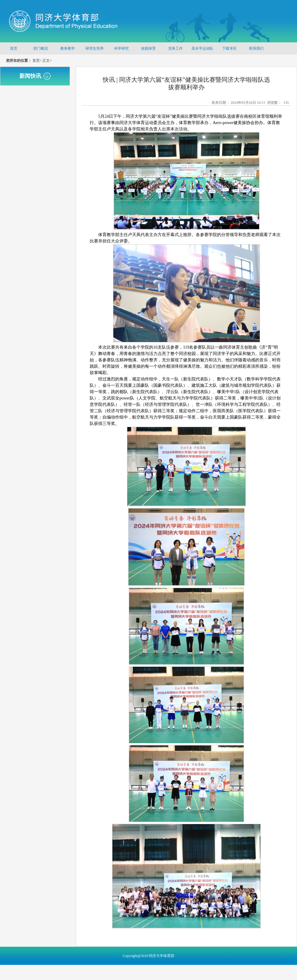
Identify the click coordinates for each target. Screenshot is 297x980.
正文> (47, 61)
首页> (37, 61)
